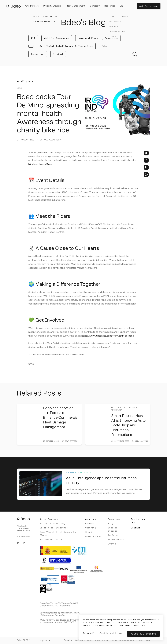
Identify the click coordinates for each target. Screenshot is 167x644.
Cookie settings (111, 633)
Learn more (140, 625)
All (33, 38)
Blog (111, 523)
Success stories (113, 529)
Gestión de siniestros (54, 528)
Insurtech (38, 54)
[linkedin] (146, 167)
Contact (136, 528)
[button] (32, 6)
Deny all (89, 633)
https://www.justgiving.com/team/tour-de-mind (108, 336)
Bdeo (105, 46)
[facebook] (146, 160)
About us (91, 519)
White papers (116, 539)
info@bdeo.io (24, 537)
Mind (31, 164)
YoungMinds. (46, 164)
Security (91, 528)
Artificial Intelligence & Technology (66, 46)
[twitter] (146, 153)
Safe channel (93, 536)
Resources (114, 519)
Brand (89, 532)
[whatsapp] (146, 174)
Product (58, 54)
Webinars (113, 535)
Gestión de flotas (51, 539)
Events (112, 544)
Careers (90, 523)
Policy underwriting (52, 523)
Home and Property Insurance (98, 38)
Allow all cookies (143, 634)
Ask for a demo (149, 6)
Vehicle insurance (57, 38)
